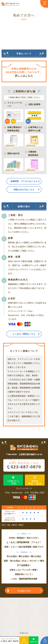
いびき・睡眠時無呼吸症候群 (24, 579)
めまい (25, 561)
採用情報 (27, 547)
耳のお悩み (12, 556)
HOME (12, 538)
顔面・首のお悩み (12, 561)
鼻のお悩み (24, 556)
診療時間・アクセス (30, 542)
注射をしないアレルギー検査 (23, 570)
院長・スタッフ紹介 (14, 547)
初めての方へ (33, 538)
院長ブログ (38, 547)
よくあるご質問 (14, 542)
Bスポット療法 (37, 561)
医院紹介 (21, 538)
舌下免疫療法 (23, 565)
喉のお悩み (36, 556)
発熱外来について (23, 574)
